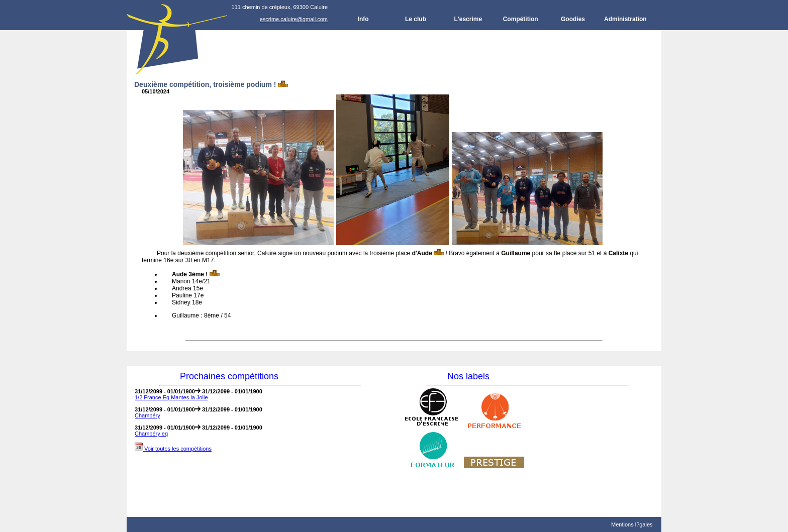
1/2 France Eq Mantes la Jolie (171, 397)
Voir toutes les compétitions (173, 449)
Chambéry (147, 415)
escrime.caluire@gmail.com (294, 19)
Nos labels (468, 376)
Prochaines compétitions (229, 376)
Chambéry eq (151, 434)
